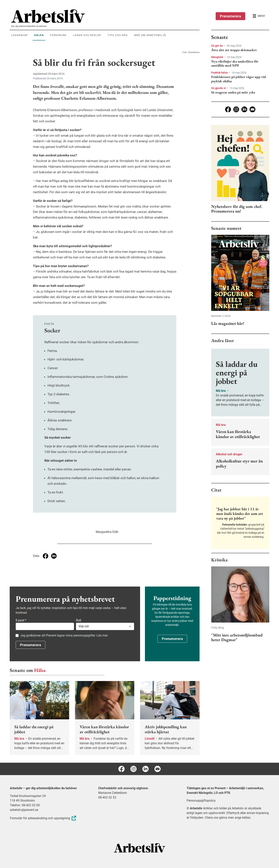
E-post (21, 620)
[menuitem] (105, 16)
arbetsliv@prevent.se (24, 810)
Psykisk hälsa (220, 73)
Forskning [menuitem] (58, 35)
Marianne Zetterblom (113, 793)
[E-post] (252, 109)
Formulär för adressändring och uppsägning (43, 818)
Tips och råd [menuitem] (118, 35)
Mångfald (217, 57)
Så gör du (217, 46)
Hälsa (40, 670)
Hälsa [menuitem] (39, 35)
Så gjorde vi (219, 88)
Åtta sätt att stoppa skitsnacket (234, 50)
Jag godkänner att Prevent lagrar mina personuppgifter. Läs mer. (64, 635)
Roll (79, 620)
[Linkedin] (244, 109)
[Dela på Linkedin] (54, 556)
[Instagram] (236, 109)
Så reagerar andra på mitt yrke (233, 92)
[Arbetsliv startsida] (140, 848)
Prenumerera (230, 16)
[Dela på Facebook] (46, 556)
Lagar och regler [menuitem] (87, 35)
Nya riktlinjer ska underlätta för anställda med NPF (235, 63)
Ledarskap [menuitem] (20, 35)
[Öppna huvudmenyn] (259, 16)
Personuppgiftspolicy (201, 801)
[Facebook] (228, 109)
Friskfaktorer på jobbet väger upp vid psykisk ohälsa (239, 79)
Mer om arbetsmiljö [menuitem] (150, 35)
